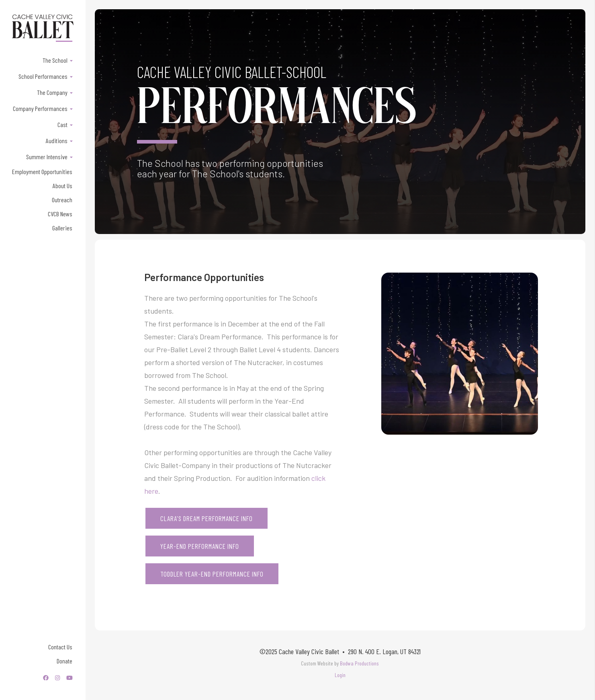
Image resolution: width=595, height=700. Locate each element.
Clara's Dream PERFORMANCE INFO (207, 518)
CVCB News (60, 214)
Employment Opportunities (42, 171)
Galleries (62, 228)
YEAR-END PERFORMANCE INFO (200, 546)
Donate (64, 661)
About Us (62, 186)
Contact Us (60, 647)
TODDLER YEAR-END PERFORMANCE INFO (212, 574)
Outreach (62, 200)
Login (340, 675)
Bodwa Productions (359, 663)
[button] (43, 60)
